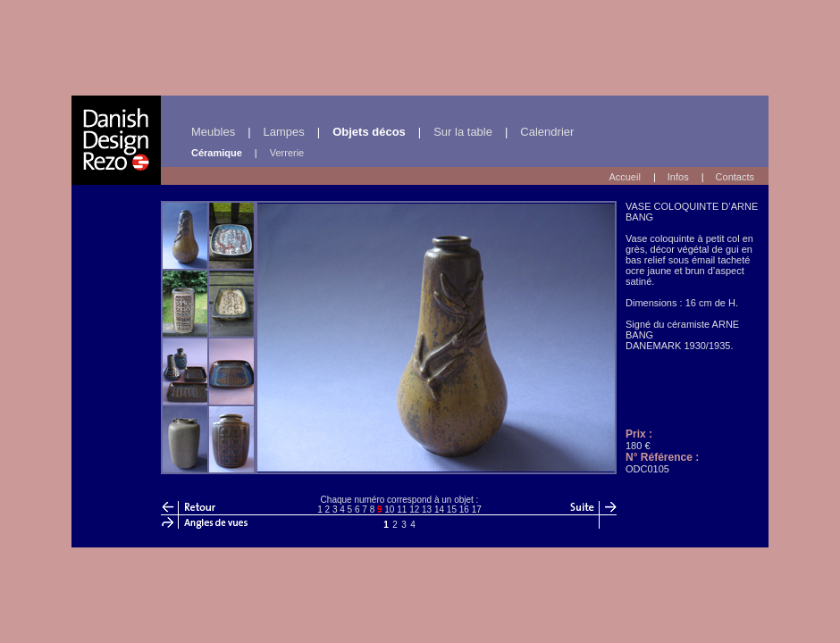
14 (439, 509)
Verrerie (287, 153)
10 (389, 509)
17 (477, 509)
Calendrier (547, 132)
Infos (678, 177)
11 (402, 509)
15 (452, 509)
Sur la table (463, 132)
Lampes (284, 132)
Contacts (735, 177)
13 (427, 509)
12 (414, 509)
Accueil (624, 177)
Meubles (213, 132)
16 (464, 509)
